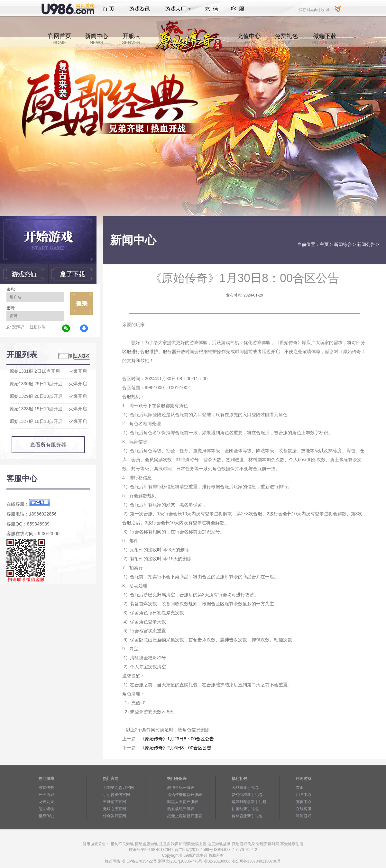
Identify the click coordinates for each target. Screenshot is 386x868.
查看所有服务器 (48, 445)
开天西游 (46, 795)
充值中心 (249, 39)
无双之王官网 (115, 809)
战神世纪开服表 (181, 788)
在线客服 (304, 809)
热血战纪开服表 (181, 809)
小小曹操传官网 (116, 795)
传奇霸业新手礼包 (247, 816)
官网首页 (60, 39)
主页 (324, 244)
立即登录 (82, 303)
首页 (108, 9)
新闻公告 (366, 244)
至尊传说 (46, 816)
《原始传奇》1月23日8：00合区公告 (177, 739)
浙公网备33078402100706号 (256, 861)
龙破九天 (46, 802)
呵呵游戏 (304, 816)
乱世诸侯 (46, 809)
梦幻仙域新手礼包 (247, 795)
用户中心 (304, 795)
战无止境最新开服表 (185, 816)
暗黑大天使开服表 (183, 802)
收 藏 (325, 9)
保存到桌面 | (309, 9)
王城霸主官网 (115, 802)
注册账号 (38, 327)
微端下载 (325, 39)
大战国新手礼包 (245, 788)
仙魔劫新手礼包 (245, 809)
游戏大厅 (176, 9)
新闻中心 (96, 39)
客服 (238, 9)
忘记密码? (15, 327)
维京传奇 (46, 788)
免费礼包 (286, 39)
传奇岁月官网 (115, 816)
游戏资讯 (140, 9)
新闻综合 (343, 244)
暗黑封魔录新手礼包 (249, 802)
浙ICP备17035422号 (139, 861)
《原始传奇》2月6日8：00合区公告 (176, 748)
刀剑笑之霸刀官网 (118, 788)
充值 (211, 9)
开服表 (131, 39)
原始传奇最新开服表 (185, 795)
